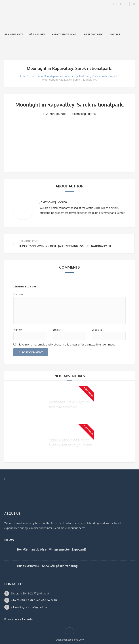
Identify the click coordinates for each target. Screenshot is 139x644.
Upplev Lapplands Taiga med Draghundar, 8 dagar (70, 442)
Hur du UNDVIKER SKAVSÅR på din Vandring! (48, 566)
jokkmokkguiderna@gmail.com (30, 607)
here (81, 528)
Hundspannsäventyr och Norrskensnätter (69, 404)
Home (23, 76)
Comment (19, 294)
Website (97, 330)
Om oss (115, 34)
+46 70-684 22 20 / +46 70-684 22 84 (34, 600)
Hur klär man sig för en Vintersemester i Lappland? (52, 549)
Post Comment (31, 352)
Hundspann (36, 76)
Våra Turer (37, 34)
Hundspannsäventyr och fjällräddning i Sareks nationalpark (82, 76)
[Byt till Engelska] (15, 52)
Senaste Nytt (14, 34)
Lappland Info (93, 34)
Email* (57, 330)
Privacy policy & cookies (19, 619)
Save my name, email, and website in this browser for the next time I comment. (67, 345)
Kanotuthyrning (64, 34)
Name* (18, 330)
